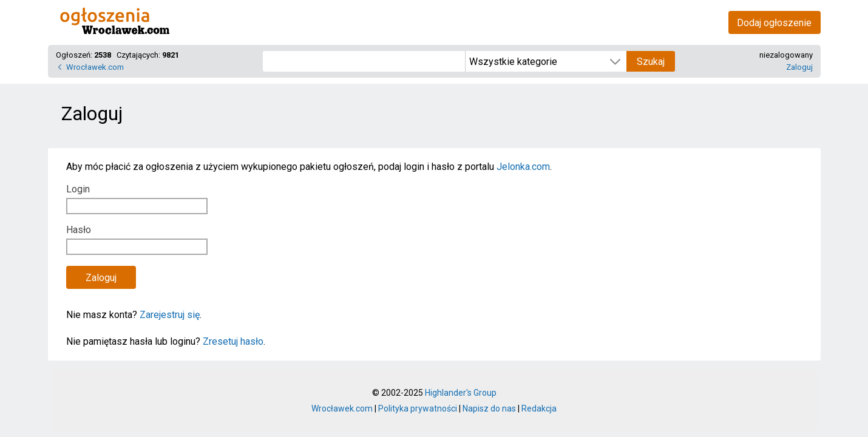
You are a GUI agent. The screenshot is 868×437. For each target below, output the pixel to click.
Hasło (79, 230)
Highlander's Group (461, 393)
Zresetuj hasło (233, 341)
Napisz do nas (489, 408)
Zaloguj (799, 67)
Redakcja (539, 408)
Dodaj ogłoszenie (774, 23)
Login (78, 189)
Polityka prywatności (418, 408)
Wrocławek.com (95, 67)
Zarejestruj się (170, 315)
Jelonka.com (523, 167)
